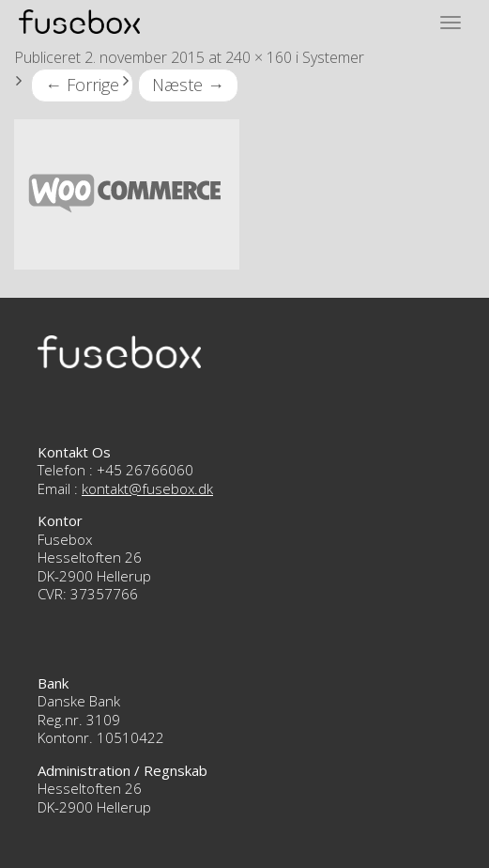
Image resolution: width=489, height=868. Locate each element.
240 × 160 (259, 57)
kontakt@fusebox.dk (147, 488)
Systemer (333, 57)
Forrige (82, 85)
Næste (188, 85)
